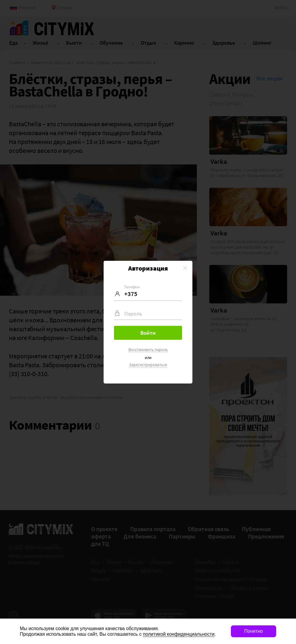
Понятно (254, 631)
